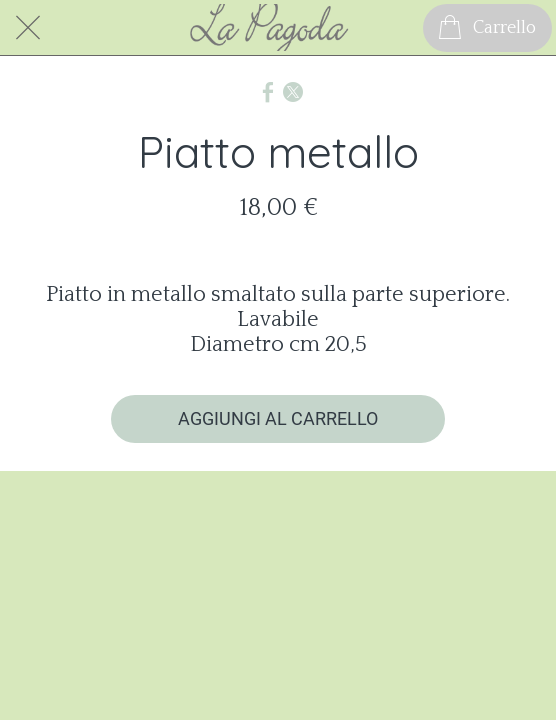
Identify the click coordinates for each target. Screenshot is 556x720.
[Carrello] (487, 28)
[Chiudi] (28, 28)
